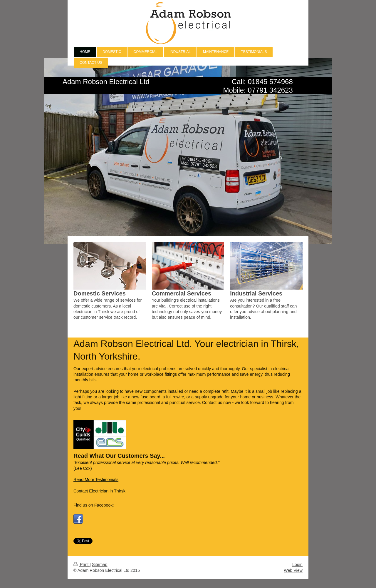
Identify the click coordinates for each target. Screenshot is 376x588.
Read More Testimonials (96, 480)
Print (82, 564)
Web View (293, 570)
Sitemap (100, 564)
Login (297, 564)
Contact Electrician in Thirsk (99, 491)
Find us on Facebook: (94, 505)
